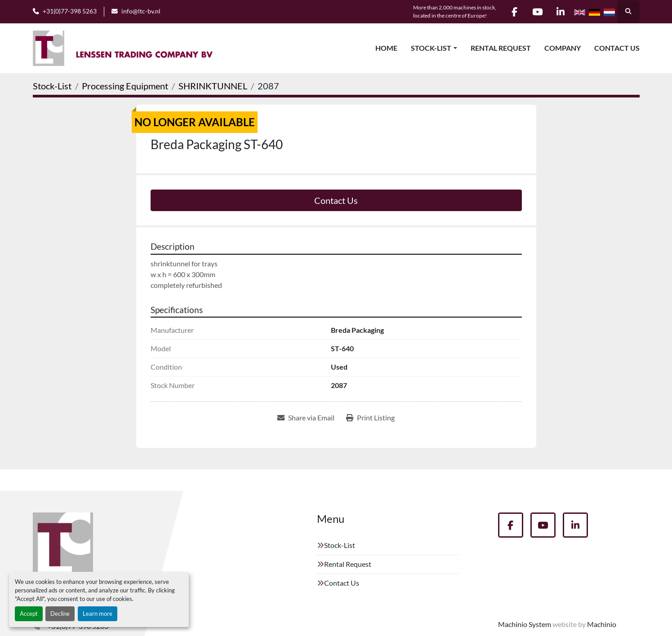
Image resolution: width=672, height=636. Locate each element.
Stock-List (431, 48)
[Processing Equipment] (125, 86)
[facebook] (515, 12)
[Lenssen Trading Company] (63, 546)
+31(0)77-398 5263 (70, 11)
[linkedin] (561, 12)
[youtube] (538, 12)
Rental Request (501, 48)
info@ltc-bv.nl (141, 11)
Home (386, 48)
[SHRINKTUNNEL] (213, 86)
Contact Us (617, 48)
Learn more (98, 614)
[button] (434, 48)
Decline (60, 614)
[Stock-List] (52, 86)
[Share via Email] (306, 418)
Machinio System (525, 624)
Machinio (602, 624)
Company (563, 48)
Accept (29, 614)
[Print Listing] (370, 418)
